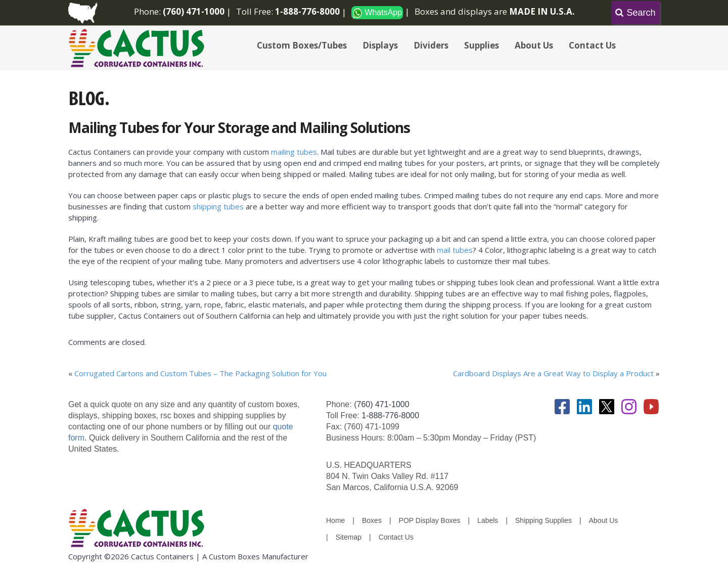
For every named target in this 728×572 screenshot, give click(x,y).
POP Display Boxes (430, 520)
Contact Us (592, 45)
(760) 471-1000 (381, 404)
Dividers (431, 45)
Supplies (482, 45)
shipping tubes (218, 206)
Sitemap (349, 537)
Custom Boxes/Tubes (302, 45)
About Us (534, 45)
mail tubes (455, 250)
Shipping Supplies (543, 520)
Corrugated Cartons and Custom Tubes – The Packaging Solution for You (200, 373)
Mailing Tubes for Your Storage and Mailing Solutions (239, 127)
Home (335, 520)
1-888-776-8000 (390, 415)
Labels (488, 520)
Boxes (372, 520)
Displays (380, 45)
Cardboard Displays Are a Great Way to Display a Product (553, 373)
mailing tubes (294, 152)
